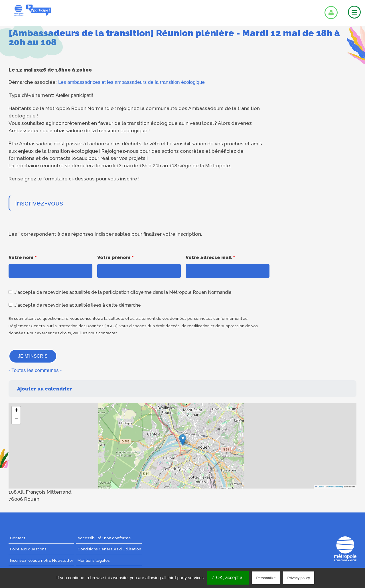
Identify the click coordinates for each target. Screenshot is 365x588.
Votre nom (21, 258)
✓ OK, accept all (228, 578)
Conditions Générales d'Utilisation (109, 549)
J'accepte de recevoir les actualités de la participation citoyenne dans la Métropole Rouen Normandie (123, 292)
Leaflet (320, 487)
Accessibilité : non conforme (104, 538)
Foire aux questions (28, 549)
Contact (18, 538)
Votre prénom (114, 258)
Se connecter (331, 13)
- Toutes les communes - (35, 370)
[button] (183, 440)
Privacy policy (299, 578)
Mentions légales (94, 560)
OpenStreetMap (336, 487)
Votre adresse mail (209, 258)
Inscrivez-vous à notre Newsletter (42, 560)
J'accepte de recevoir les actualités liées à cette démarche (78, 305)
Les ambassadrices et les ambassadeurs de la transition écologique (131, 82)
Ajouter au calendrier (45, 389)
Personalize (266, 578)
